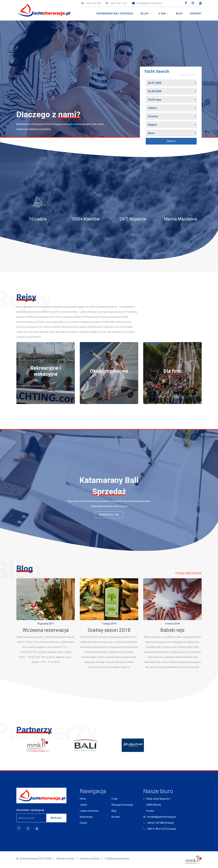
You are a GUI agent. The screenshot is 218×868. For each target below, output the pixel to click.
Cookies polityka (90, 859)
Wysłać (56, 818)
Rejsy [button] (145, 14)
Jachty (83, 805)
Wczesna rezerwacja (46, 630)
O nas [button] (163, 14)
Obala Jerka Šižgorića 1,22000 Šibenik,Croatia (159, 805)
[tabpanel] (46, 373)
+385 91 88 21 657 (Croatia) (161, 829)
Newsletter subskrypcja (30, 810)
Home (83, 799)
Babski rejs (172, 630)
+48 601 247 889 (93, 3)
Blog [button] (179, 14)
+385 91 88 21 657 (118, 3)
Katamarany (86, 817)
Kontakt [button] (196, 14)
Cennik (83, 823)
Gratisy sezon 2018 (109, 630)
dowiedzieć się (109, 515)
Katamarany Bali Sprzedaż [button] (115, 14)
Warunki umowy (65, 859)
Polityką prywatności (117, 859)
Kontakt (116, 817)
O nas (115, 799)
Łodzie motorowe (89, 811)
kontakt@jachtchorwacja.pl (149, 3)
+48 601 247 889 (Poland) (160, 823)
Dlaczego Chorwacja (122, 805)
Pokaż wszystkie (189, 573)
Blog (114, 811)
